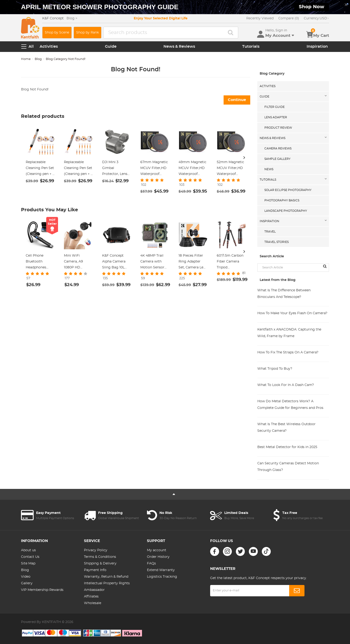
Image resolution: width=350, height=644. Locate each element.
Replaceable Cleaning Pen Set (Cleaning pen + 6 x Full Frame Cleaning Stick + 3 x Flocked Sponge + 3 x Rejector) (78, 169)
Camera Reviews (278, 148)
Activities (49, 47)
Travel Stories (277, 242)
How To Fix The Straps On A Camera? (288, 352)
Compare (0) (289, 18)
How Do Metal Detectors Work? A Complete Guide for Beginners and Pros (290, 405)
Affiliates (91, 597)
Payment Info (95, 570)
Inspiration (317, 47)
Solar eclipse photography (288, 190)
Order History (158, 557)
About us (28, 550)
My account (157, 550)
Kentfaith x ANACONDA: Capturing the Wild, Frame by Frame (289, 333)
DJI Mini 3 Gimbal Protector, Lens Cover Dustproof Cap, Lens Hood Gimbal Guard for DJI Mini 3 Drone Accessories (117, 169)
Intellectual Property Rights (107, 583)
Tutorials (251, 47)
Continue (237, 100)
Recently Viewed (260, 18)
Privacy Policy (96, 550)
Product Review (278, 128)
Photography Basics (282, 200)
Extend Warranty (161, 570)
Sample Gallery (277, 159)
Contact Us (30, 557)
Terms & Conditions (100, 557)
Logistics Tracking (162, 577)
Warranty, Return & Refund (106, 577)
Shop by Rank (87, 33)
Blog (38, 59)
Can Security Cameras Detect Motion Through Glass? (288, 467)
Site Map (28, 563)
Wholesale (93, 603)
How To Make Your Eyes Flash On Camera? (292, 313)
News (269, 169)
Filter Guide (275, 107)
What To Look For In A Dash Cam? (286, 385)
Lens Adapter (276, 117)
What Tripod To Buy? (275, 369)
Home (26, 59)
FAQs (151, 563)
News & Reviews (179, 47)
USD (316, 18)
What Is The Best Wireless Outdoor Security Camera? (286, 428)
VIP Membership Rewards (42, 590)
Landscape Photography (286, 211)
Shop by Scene (57, 33)
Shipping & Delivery (100, 563)
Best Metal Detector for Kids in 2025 (287, 447)
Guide (111, 47)
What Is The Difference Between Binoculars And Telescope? (284, 294)
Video (26, 577)
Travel (270, 232)
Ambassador (94, 590)
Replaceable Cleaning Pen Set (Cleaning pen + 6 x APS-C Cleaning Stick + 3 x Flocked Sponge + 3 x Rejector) (40, 169)
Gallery (27, 583)
